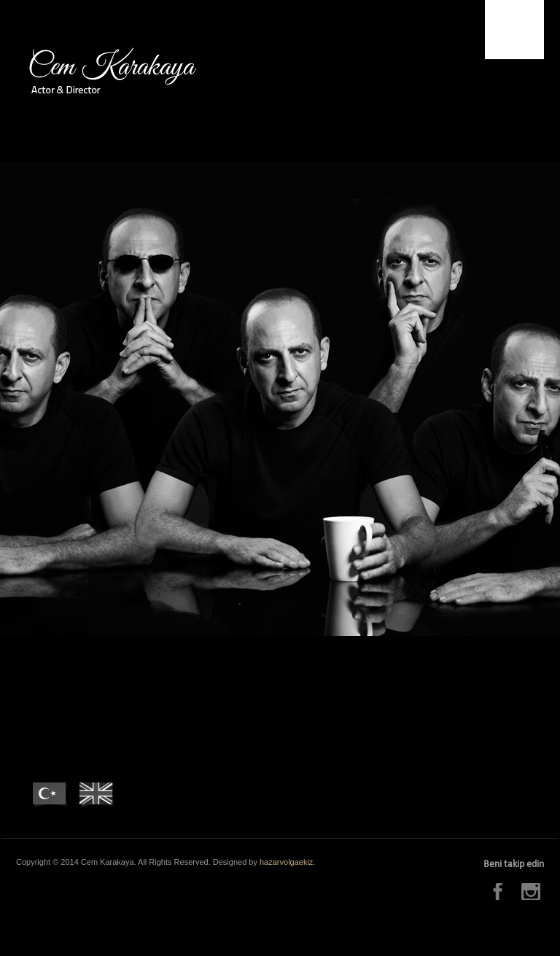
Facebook (500, 891)
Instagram (533, 891)
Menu (514, 30)
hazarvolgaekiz (286, 862)
